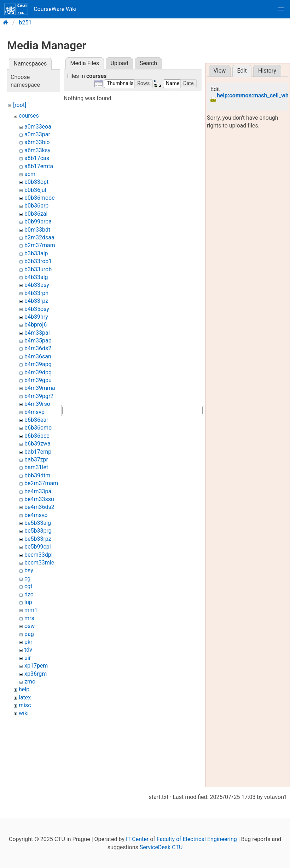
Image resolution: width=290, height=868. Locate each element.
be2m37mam (41, 483)
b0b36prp (36, 206)
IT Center (137, 839)
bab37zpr (36, 459)
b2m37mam (40, 245)
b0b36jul (35, 190)
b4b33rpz (36, 301)
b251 (25, 22)
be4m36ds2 (39, 507)
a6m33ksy (37, 150)
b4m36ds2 (38, 348)
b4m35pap (38, 341)
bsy (29, 570)
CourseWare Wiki (40, 9)
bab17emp (38, 452)
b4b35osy (37, 309)
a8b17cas (37, 158)
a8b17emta (39, 166)
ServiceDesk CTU (161, 847)
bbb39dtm (37, 475)
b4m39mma (40, 388)
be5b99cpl (38, 547)
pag (29, 634)
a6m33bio (37, 142)
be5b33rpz (38, 539)
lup (28, 602)
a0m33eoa (38, 127)
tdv (28, 650)
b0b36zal (36, 214)
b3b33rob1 (38, 261)
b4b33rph (36, 293)
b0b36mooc (40, 198)
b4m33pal (37, 333)
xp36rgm (36, 674)
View (220, 71)
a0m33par (37, 134)
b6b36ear (36, 420)
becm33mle (39, 563)
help (24, 689)
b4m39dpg (38, 372)
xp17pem (36, 666)
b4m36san (38, 356)
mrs (29, 618)
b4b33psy (37, 285)
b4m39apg (38, 364)
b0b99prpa (38, 222)
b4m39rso (37, 404)
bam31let (36, 467)
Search (148, 63)
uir (28, 658)
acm (30, 174)
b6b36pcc (37, 436)
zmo (30, 682)
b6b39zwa (37, 444)
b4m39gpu (38, 380)
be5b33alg (38, 523)
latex (25, 697)
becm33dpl (39, 555)
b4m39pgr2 (39, 396)
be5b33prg (38, 531)
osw (30, 626)
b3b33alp (36, 253)
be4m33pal (39, 491)
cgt (28, 586)
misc (25, 705)
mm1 (31, 610)
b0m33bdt (37, 230)
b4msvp (34, 412)
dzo (29, 594)
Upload (119, 63)
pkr (28, 642)
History (267, 71)
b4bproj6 (36, 325)
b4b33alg (36, 277)
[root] (20, 105)
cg (27, 578)
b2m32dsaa (39, 237)
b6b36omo (38, 428)
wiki (24, 713)
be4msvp (36, 515)
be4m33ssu (39, 499)
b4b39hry (36, 317)
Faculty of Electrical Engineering (197, 839)
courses (29, 116)
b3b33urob (38, 269)
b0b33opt (36, 182)
